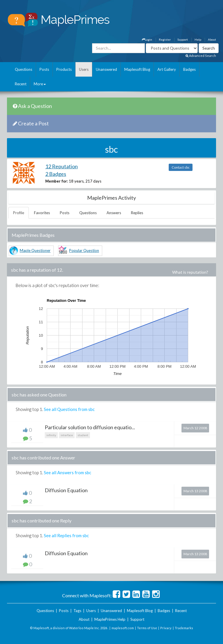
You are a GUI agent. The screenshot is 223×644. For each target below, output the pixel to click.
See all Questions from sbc (69, 409)
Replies (137, 213)
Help (198, 39)
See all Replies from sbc (66, 535)
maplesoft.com (123, 628)
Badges (189, 69)
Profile (19, 213)
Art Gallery (167, 69)
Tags (77, 611)
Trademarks (184, 628)
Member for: (57, 181)
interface (67, 435)
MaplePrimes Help (110, 619)
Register (165, 39)
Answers (114, 213)
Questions (24, 69)
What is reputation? (190, 272)
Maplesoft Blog (137, 69)
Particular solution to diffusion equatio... (90, 427)
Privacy (166, 628)
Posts (44, 69)
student (83, 435)
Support (183, 39)
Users (84, 69)
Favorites (42, 213)
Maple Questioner (35, 250)
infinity (51, 435)
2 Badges (56, 174)
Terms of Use (147, 628)
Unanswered (106, 69)
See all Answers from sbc (68, 472)
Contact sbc (181, 167)
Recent (21, 84)
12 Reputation (62, 166)
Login (147, 39)
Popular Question (84, 250)
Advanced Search (201, 56)
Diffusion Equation (66, 490)
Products (64, 69)
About (212, 39)
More (40, 84)
